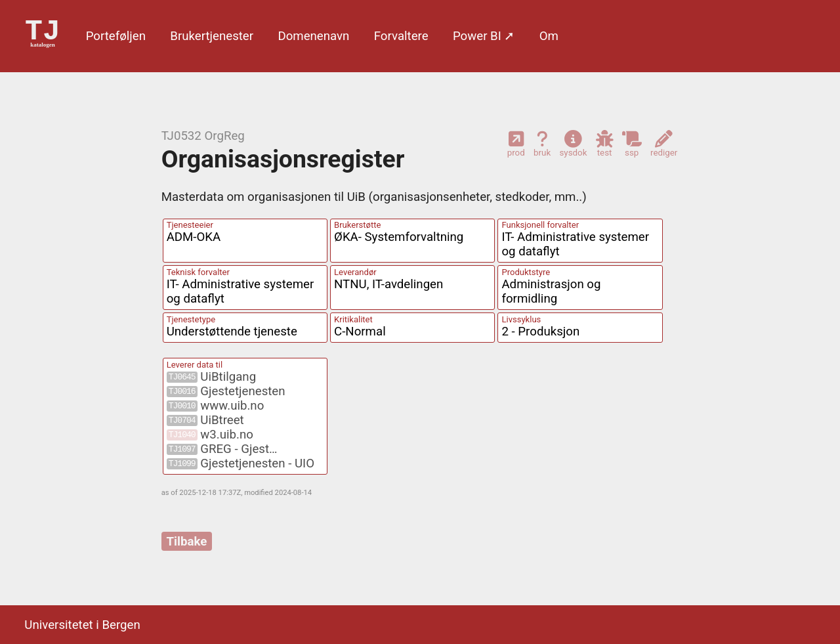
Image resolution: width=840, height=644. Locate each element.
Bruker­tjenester (212, 36)
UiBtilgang (211, 377)
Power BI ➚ (484, 36)
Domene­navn (313, 36)
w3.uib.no (210, 435)
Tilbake (187, 541)
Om (549, 36)
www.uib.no (216, 406)
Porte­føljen (116, 36)
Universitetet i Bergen (82, 625)
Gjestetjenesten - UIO (241, 463)
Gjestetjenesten (226, 391)
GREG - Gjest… (222, 449)
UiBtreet (205, 420)
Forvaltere (401, 36)
